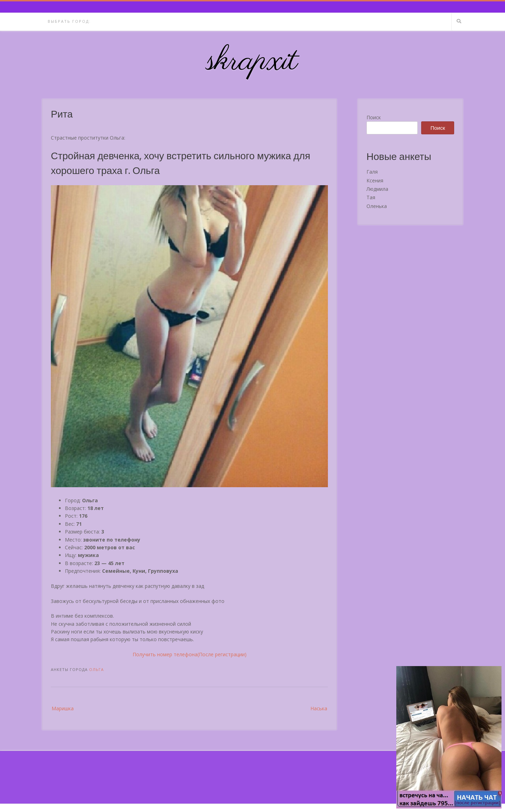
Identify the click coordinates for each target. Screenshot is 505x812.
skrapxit (252, 61)
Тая (371, 197)
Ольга (96, 669)
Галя (372, 172)
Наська (319, 708)
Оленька (377, 206)
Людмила (377, 189)
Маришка (63, 708)
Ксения (375, 180)
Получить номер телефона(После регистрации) (190, 654)
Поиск (374, 117)
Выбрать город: (69, 21)
